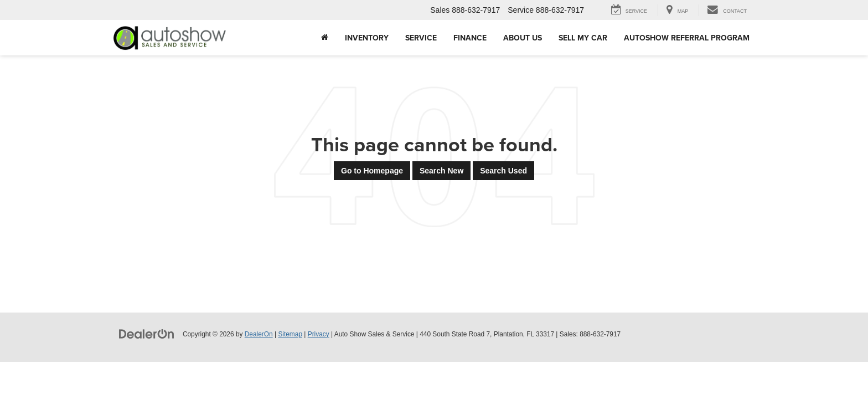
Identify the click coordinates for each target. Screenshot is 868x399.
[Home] (325, 38)
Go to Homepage (372, 171)
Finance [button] (470, 38)
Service (421, 38)
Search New (441, 171)
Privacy (319, 334)
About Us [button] (523, 38)
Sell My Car (583, 38)
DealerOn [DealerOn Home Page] (259, 334)
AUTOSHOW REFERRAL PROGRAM (687, 38)
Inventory (367, 38)
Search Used (503, 171)
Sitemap (290, 334)
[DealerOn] (147, 334)
